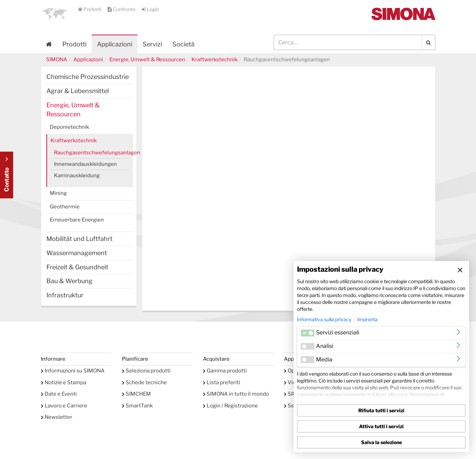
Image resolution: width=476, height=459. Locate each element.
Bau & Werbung (69, 281)
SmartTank (137, 406)
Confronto (122, 9)
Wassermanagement (77, 253)
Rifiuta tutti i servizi (381, 410)
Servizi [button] (152, 44)
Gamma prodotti (225, 371)
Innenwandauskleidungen (86, 164)
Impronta (367, 319)
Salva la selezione (381, 442)
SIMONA (57, 60)
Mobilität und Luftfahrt (79, 239)
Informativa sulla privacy (324, 319)
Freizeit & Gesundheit (77, 267)
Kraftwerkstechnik (214, 60)
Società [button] (183, 44)
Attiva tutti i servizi (381, 426)
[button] (55, 14)
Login (150, 9)
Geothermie (65, 207)
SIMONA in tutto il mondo (236, 394)
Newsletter (57, 417)
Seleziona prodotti (146, 371)
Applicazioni (115, 44)
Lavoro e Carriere (64, 406)
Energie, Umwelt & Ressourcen (147, 60)
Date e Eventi (59, 394)
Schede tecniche (144, 382)
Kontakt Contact (7, 175)
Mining (58, 193)
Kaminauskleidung (77, 175)
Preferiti (90, 9)
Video (293, 382)
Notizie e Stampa (64, 382)
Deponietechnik (69, 127)
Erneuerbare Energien (77, 220)
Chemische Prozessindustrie (88, 77)
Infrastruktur (65, 295)
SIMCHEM (136, 394)
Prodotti (74, 44)
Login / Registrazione (230, 406)
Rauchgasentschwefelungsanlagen (92, 153)
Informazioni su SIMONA (73, 371)
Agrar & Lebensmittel (78, 91)
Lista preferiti (222, 382)
